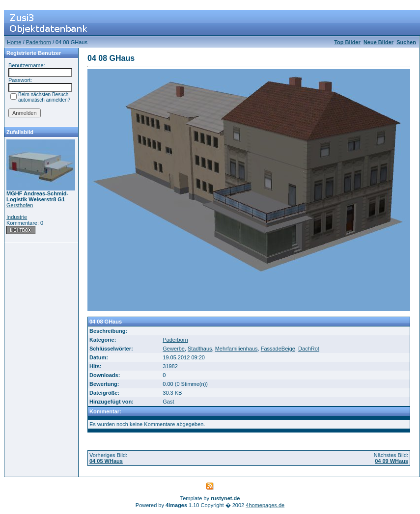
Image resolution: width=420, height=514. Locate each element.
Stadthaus (200, 349)
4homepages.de (265, 505)
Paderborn (39, 42)
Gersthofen (20, 205)
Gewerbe (174, 349)
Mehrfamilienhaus (237, 349)
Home (14, 42)
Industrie (17, 217)
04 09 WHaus (392, 461)
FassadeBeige (278, 349)
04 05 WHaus (106, 461)
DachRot (309, 349)
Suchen (406, 42)
